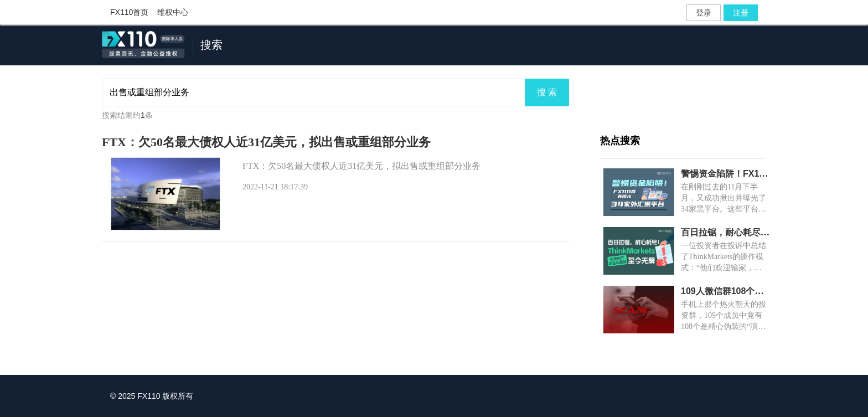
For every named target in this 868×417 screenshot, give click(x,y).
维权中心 (173, 12)
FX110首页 (129, 12)
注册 (741, 13)
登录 (704, 13)
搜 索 (547, 92)
